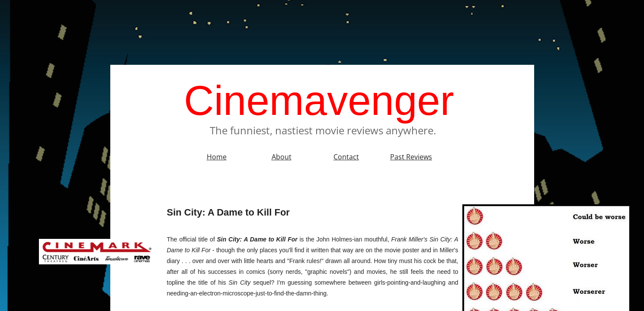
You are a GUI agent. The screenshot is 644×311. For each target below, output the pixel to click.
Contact (346, 157)
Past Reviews (411, 157)
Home (217, 157)
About (282, 157)
